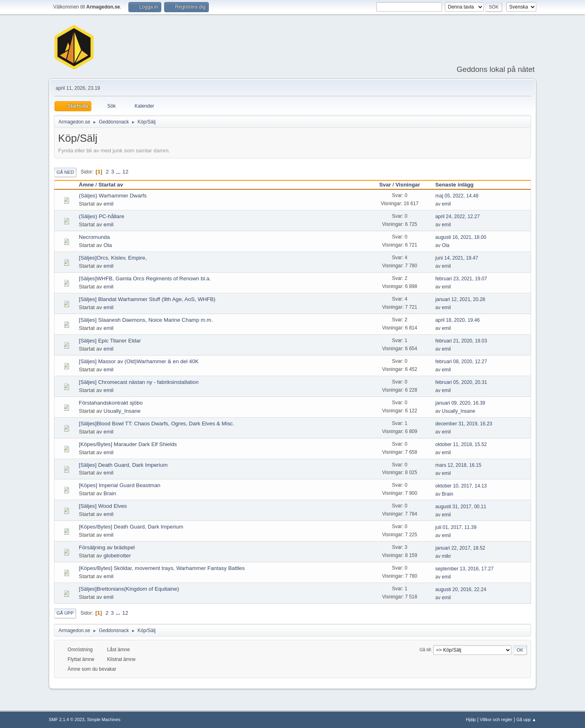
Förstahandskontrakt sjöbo (111, 403)
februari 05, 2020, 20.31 (461, 382)
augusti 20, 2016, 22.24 (461, 589)
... (119, 172)
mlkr (447, 556)
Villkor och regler (496, 719)
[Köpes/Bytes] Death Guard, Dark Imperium (131, 527)
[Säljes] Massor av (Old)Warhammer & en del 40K (139, 361)
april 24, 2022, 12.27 (458, 217)
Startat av (111, 185)
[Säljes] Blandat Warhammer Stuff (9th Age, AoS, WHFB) (147, 299)
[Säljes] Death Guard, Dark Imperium (123, 465)
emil (108, 204)
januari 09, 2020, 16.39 (460, 403)
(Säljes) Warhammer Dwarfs (113, 196)
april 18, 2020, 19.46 (458, 320)
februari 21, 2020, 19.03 (461, 341)
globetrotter (117, 556)
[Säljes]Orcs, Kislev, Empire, (113, 258)
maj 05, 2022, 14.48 (457, 196)
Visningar (408, 185)
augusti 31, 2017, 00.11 (461, 507)
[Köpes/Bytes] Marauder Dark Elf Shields (128, 444)
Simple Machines (104, 719)
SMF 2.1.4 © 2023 (67, 719)
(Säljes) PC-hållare (102, 216)
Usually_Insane (122, 411)
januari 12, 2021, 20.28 (460, 299)
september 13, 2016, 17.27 (465, 569)
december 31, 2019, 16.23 (464, 424)
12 (125, 172)
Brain (110, 493)
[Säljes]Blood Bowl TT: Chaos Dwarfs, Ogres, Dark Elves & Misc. (157, 424)
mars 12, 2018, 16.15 (458, 465)
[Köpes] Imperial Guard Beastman (120, 485)
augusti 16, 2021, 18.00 (461, 237)
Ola (108, 245)
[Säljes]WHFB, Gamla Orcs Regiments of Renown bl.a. (145, 278)
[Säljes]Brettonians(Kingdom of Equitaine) (129, 589)
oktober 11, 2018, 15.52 (461, 444)
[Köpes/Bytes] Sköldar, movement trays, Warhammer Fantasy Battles (162, 568)
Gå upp (65, 613)
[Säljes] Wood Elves (103, 506)
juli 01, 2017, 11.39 (456, 527)
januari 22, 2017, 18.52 (460, 548)
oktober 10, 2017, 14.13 (461, 486)
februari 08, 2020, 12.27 (461, 362)
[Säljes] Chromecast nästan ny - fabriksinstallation (139, 382)
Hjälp (471, 719)
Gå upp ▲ (526, 719)
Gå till (425, 650)
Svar (385, 185)
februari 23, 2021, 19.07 (461, 279)
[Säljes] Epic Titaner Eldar (110, 341)
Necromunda (94, 237)
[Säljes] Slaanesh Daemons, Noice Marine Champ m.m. (146, 320)
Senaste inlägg (458, 185)
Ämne (86, 185)
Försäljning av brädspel (107, 547)
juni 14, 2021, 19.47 (457, 258)
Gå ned (65, 172)
